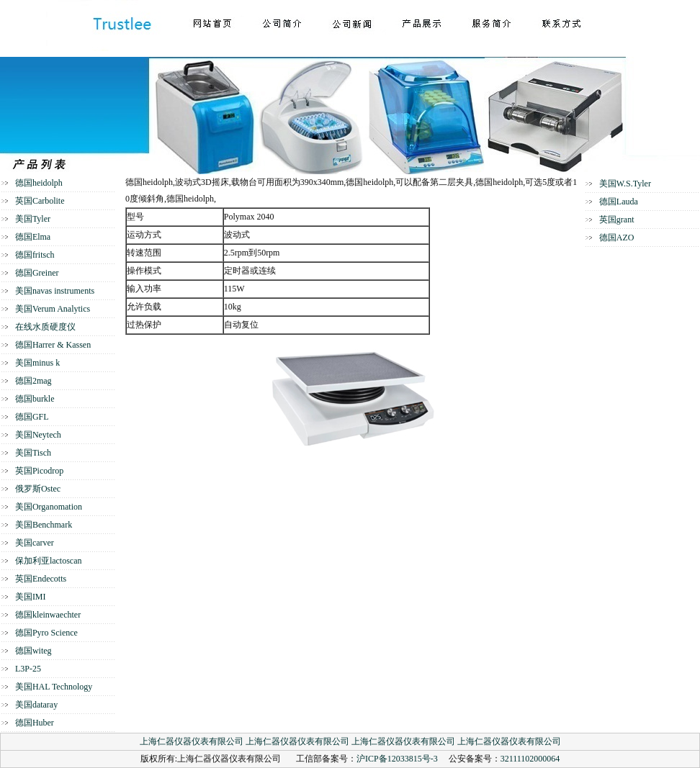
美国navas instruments (55, 291)
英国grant (617, 220)
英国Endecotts (41, 579)
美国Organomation (49, 507)
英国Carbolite (40, 201)
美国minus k (37, 363)
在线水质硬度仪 (45, 327)
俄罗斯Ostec (38, 489)
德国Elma (33, 237)
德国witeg (33, 651)
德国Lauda (619, 202)
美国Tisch (33, 453)
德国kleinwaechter (48, 615)
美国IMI (31, 597)
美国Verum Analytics (53, 309)
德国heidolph (39, 183)
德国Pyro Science (46, 633)
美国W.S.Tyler (625, 184)
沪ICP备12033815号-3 (397, 759)
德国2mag (33, 381)
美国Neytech (38, 435)
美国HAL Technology (54, 687)
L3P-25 (28, 669)
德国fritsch (35, 255)
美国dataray (36, 705)
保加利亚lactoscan (49, 561)
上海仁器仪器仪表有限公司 (192, 741)
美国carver (35, 543)
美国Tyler (33, 219)
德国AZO (617, 238)
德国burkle (35, 399)
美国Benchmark (44, 525)
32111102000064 (530, 759)
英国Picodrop (39, 471)
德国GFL (32, 417)
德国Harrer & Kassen (53, 345)
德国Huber (35, 723)
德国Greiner (37, 273)
